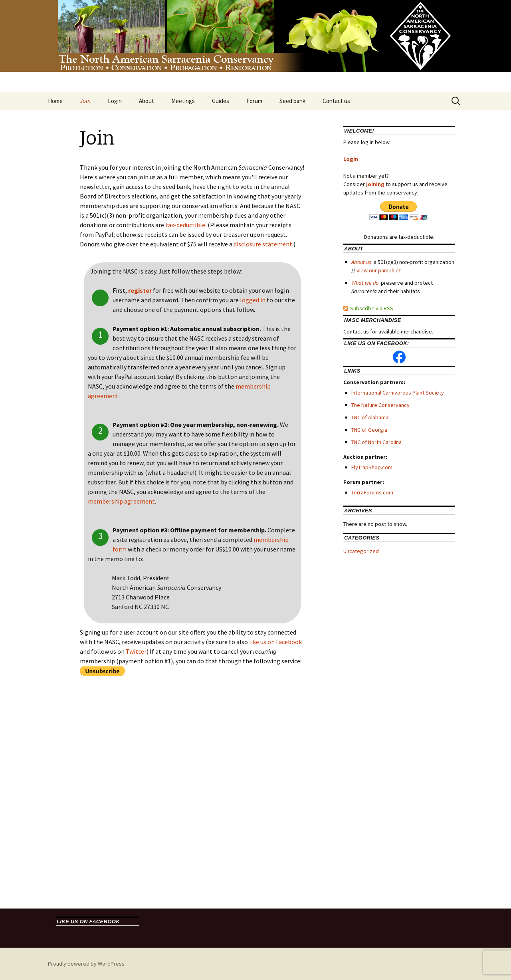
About (147, 101)
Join (85, 101)
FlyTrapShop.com (372, 467)
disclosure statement (263, 244)
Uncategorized (361, 551)
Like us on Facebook (88, 921)
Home (55, 101)
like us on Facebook (275, 642)
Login (115, 101)
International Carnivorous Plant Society (398, 393)
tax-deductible (185, 225)
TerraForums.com (372, 492)
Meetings (183, 101)
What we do (365, 283)
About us (361, 262)
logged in (253, 300)
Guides (221, 101)
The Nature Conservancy (380, 405)
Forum (254, 101)
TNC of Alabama (370, 417)
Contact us (336, 101)
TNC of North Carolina (376, 442)
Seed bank (292, 101)
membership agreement (121, 501)
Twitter (136, 651)
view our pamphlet (379, 270)
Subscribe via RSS (372, 308)
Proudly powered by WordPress (86, 964)
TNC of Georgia (369, 430)
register (140, 290)
